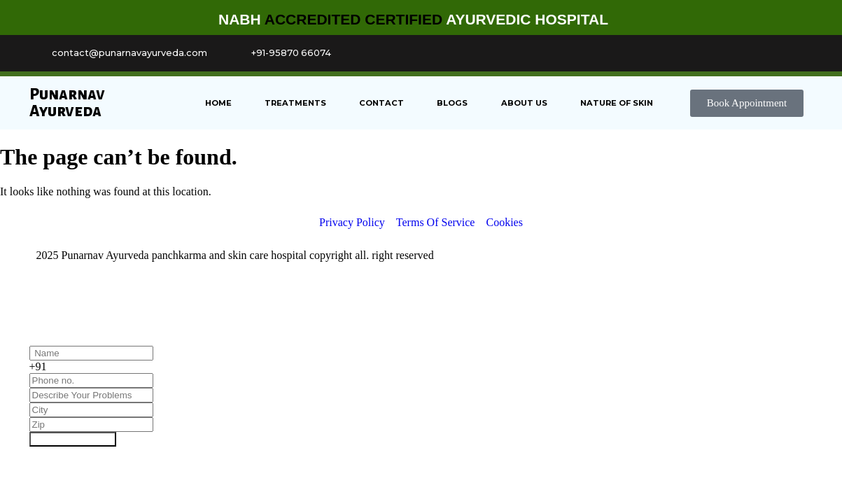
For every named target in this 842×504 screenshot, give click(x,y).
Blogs (452, 103)
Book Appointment (73, 439)
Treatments (295, 103)
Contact (381, 103)
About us (524, 103)
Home (218, 103)
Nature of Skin (617, 103)
